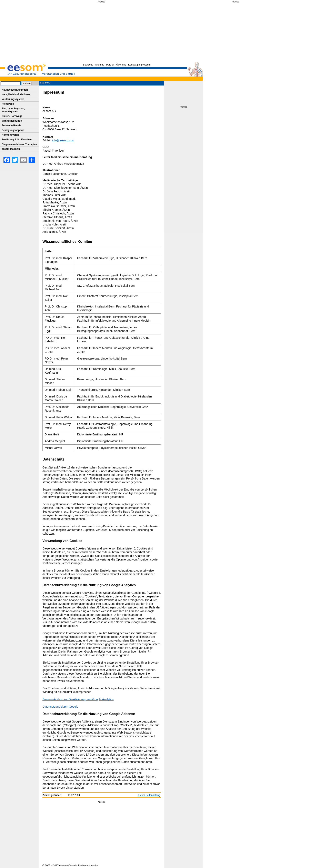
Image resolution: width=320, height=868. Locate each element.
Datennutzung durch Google (60, 707)
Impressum (144, 65)
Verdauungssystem (13, 99)
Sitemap (100, 65)
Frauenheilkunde (11, 125)
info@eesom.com (63, 140)
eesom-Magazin (11, 149)
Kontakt (132, 65)
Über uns (121, 65)
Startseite (88, 65)
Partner (110, 65)
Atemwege (8, 104)
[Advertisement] (101, 32)
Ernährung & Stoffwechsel (17, 140)
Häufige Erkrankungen (15, 90)
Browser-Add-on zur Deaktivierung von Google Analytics (78, 699)
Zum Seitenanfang (150, 795)
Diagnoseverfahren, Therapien (19, 144)
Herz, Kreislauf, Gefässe (16, 94)
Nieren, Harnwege (12, 116)
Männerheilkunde (12, 121)
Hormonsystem (11, 135)
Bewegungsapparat (13, 130)
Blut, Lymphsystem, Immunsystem (13, 110)
